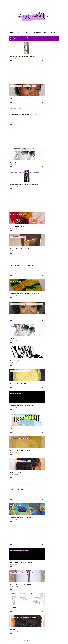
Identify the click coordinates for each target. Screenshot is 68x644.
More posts (27, 640)
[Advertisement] (26, 73)
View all (12, 40)
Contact (28, 32)
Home (12, 32)
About (19, 32)
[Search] (58, 4)
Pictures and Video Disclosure (44, 32)
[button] (43, 61)
